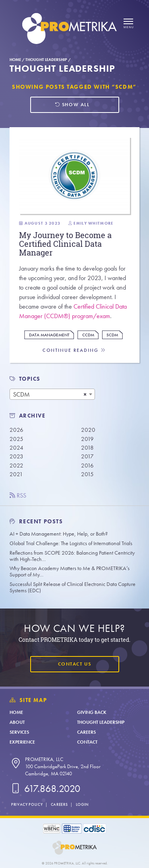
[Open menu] (128, 24)
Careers (86, 732)
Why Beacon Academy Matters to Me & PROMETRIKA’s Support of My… (70, 571)
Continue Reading (74, 350)
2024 (16, 448)
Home (15, 60)
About (17, 722)
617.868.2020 (45, 789)
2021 (16, 474)
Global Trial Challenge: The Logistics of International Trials (71, 543)
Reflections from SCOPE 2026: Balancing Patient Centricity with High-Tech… (72, 556)
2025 (16, 439)
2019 (87, 439)
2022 (16, 465)
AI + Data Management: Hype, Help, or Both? (59, 534)
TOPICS (30, 379)
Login (82, 804)
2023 (16, 456)
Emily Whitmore (93, 223)
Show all (72, 105)
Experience (22, 742)
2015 (87, 474)
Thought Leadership (46, 60)
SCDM (112, 335)
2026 (16, 430)
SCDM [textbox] (21, 394)
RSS (18, 495)
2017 (87, 456)
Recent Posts (36, 522)
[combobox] (52, 394)
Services (19, 732)
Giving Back (92, 712)
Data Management (49, 335)
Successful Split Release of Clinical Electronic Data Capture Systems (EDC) (73, 587)
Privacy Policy (27, 804)
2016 (87, 465)
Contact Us (74, 664)
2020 (88, 430)
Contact (87, 742)
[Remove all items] (85, 394)
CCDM (88, 335)
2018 (87, 448)
